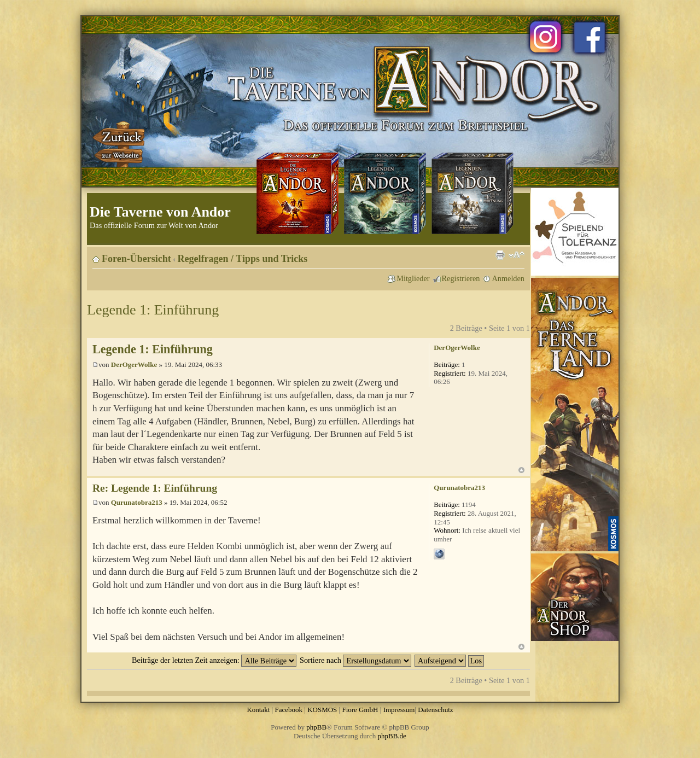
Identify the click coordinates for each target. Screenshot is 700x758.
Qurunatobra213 (137, 502)
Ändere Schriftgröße (517, 255)
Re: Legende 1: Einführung (155, 488)
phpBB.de (392, 736)
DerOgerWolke (134, 365)
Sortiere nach (355, 660)
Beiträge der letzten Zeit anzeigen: (214, 660)
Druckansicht (500, 255)
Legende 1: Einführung (153, 310)
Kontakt (258, 710)
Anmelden (508, 278)
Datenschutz (435, 710)
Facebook (288, 710)
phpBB (316, 727)
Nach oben (521, 470)
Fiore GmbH (360, 710)
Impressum (399, 710)
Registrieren (461, 278)
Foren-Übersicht (136, 259)
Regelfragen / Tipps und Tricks (243, 259)
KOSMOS (322, 710)
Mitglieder (413, 278)
